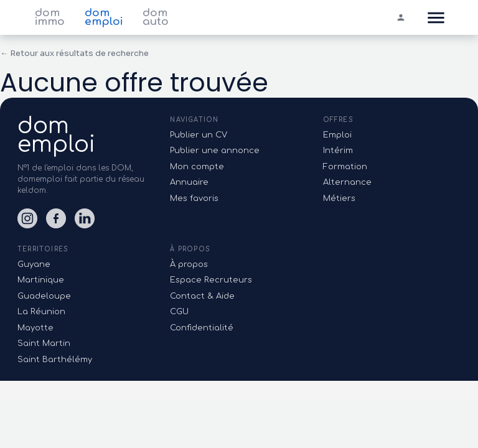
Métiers (339, 198)
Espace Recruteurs (211, 280)
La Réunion (41, 312)
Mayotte (35, 328)
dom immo (50, 17)
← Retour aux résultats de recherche (74, 53)
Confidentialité (202, 328)
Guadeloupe (44, 296)
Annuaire (189, 182)
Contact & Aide (202, 296)
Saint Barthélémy (55, 360)
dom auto (156, 17)
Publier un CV (199, 135)
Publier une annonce (215, 151)
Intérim (338, 151)
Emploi (337, 135)
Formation (345, 167)
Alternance (347, 182)
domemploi (56, 135)
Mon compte (197, 167)
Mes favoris (194, 198)
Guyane (34, 264)
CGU (179, 312)
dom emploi (104, 17)
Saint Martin (44, 343)
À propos (189, 264)
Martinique (41, 280)
